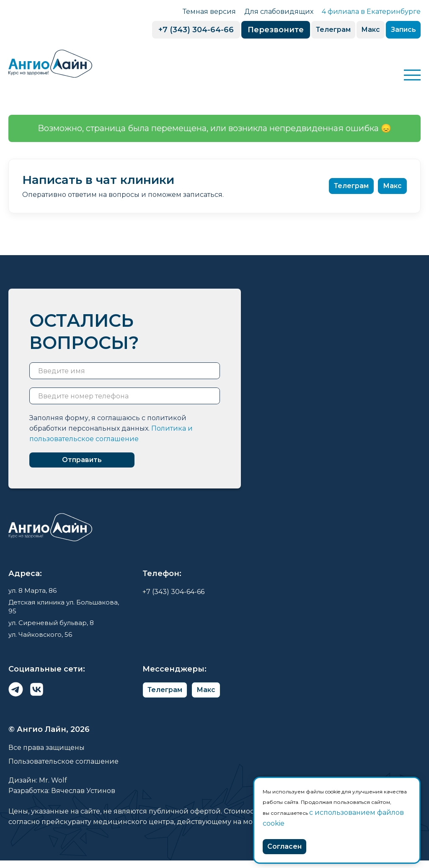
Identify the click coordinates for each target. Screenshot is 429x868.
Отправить (92, 462)
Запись (399, 30)
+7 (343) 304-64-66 (172, 30)
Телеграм (314, 30)
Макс (359, 30)
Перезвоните (252, 30)
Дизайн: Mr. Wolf (38, 788)
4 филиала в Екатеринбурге (371, 12)
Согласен (289, 845)
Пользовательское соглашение (63, 769)
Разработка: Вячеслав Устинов (62, 798)
